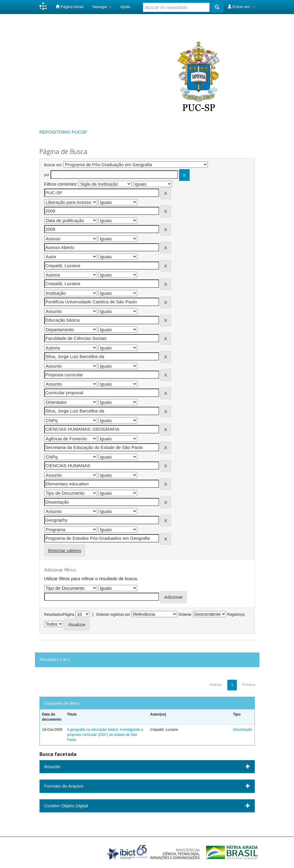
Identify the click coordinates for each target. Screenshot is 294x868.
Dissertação (242, 730)
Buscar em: (53, 165)
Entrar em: (241, 7)
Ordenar (185, 615)
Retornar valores (65, 550)
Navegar (102, 7)
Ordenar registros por (113, 615)
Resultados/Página (59, 615)
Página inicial (70, 7)
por (47, 175)
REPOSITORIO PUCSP (63, 132)
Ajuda (125, 7)
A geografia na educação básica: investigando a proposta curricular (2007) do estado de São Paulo (105, 735)
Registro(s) (236, 615)
